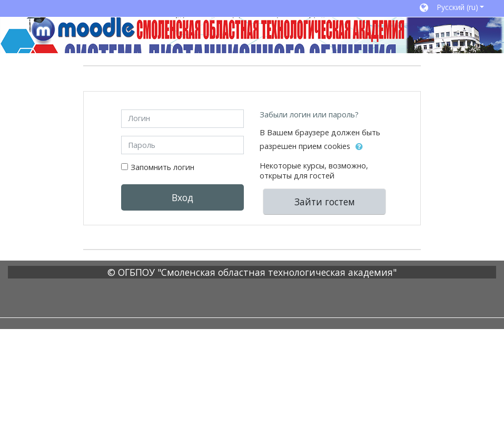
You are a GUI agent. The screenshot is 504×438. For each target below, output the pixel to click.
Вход (182, 197)
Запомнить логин (162, 167)
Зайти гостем (325, 202)
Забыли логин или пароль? (309, 115)
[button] (452, 8)
